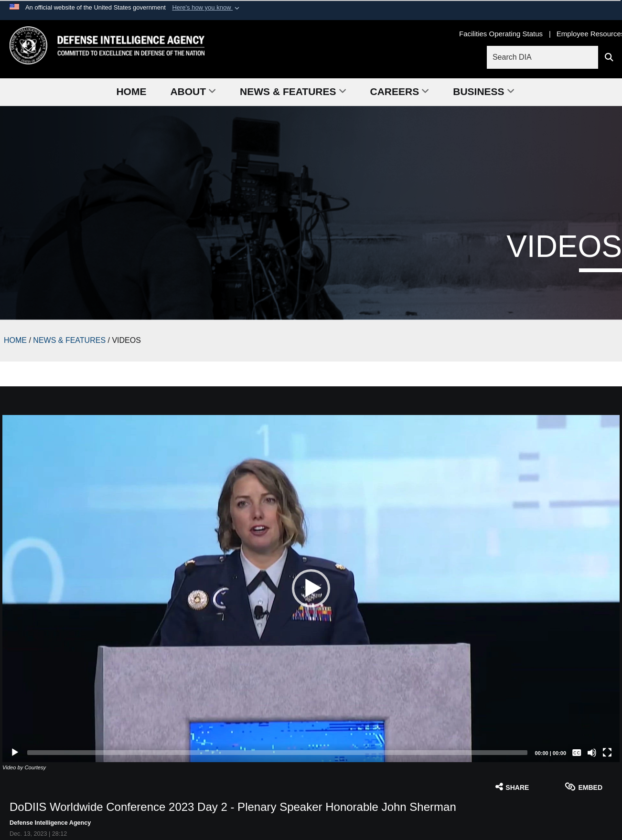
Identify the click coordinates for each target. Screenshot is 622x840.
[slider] (277, 753)
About (193, 91)
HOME (15, 340)
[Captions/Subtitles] (577, 753)
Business (483, 91)
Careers (400, 91)
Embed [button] (584, 787)
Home (131, 91)
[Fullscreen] (607, 753)
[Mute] (592, 753)
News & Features (293, 91)
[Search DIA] (544, 57)
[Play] (15, 753)
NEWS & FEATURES (69, 340)
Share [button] (512, 787)
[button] (207, 8)
